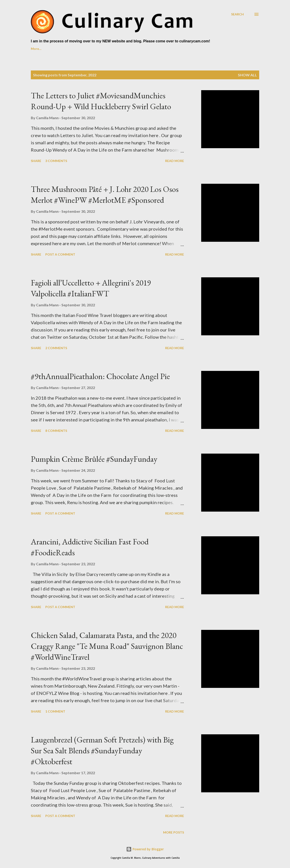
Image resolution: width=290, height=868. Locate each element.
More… (229, 49)
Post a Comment (60, 254)
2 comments (56, 348)
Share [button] (36, 161)
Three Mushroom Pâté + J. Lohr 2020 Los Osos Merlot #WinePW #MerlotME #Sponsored (105, 195)
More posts (174, 832)
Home (35, 49)
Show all (247, 75)
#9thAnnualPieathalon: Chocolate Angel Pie (100, 376)
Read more (175, 161)
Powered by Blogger (145, 849)
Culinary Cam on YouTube (100, 49)
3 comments (56, 161)
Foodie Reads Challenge (151, 49)
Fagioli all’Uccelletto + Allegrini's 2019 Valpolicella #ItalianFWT (91, 288)
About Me (60, 49)
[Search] (237, 14)
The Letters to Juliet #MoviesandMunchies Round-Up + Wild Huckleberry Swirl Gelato (101, 101)
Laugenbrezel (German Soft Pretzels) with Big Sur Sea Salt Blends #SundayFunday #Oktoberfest (102, 751)
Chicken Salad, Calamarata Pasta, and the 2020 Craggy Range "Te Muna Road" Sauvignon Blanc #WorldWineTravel (107, 646)
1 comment (55, 711)
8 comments (56, 431)
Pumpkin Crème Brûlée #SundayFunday (94, 459)
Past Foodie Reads (197, 49)
